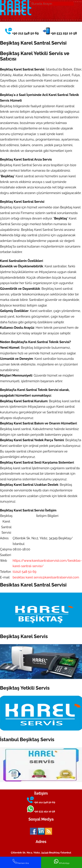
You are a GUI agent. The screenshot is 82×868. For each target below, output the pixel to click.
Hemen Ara (21, 861)
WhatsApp (62, 861)
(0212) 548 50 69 (24, 572)
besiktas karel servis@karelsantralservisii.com (46, 577)
